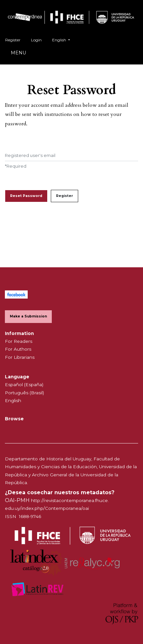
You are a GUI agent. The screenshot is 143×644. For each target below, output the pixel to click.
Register (13, 40)
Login (36, 40)
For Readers (19, 341)
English (64, 39)
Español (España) (24, 385)
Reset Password (26, 196)
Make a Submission (28, 316)
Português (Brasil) (24, 393)
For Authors (18, 349)
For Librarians (20, 357)
